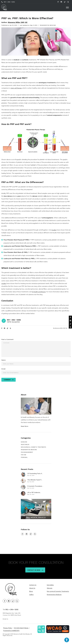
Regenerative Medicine (54, 595)
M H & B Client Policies (21, 628)
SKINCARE (24, 442)
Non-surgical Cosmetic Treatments (58, 591)
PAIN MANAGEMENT (27, 452)
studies (54, 230)
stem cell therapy (16, 88)
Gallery (32, 595)
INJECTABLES (25, 445)
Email (3, 369)
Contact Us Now (35, 570)
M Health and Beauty (39, 292)
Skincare (50, 588)
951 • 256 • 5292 (9, 2)
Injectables (51, 585)
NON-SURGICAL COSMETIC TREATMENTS (33, 447)
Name (4, 360)
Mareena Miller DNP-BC (18, 22)
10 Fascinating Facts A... (35, 473)
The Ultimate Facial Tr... (35, 480)
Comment (9, 380)
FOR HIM (23, 455)
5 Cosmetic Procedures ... (35, 486)
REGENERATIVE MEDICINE (48, 25)
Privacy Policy (8, 628)
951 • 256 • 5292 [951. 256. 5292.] (12, 609)
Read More (25, 426)
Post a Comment (7, 339)
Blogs (31, 591)
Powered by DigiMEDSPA (11, 631)
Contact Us (33, 585)
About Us (32, 588)
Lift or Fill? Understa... (34, 492)
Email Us (5, 619)
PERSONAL (24, 457)
